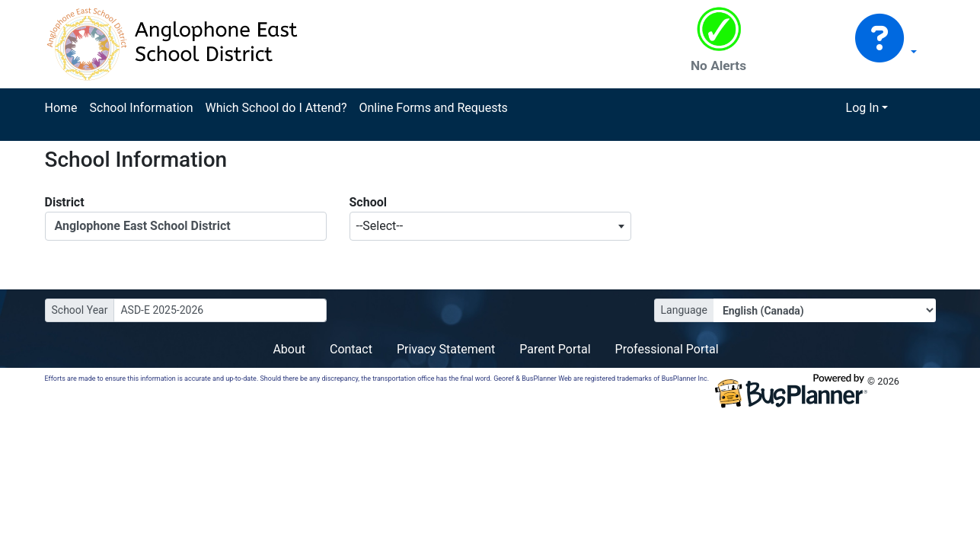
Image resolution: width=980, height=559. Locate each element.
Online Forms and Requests (433, 108)
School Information (142, 108)
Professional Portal (667, 349)
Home (61, 108)
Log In (863, 108)
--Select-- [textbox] (380, 226)
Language (684, 310)
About (289, 349)
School (368, 202)
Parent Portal (555, 349)
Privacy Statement (446, 349)
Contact (351, 349)
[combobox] (490, 226)
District (65, 202)
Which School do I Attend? (276, 108)
